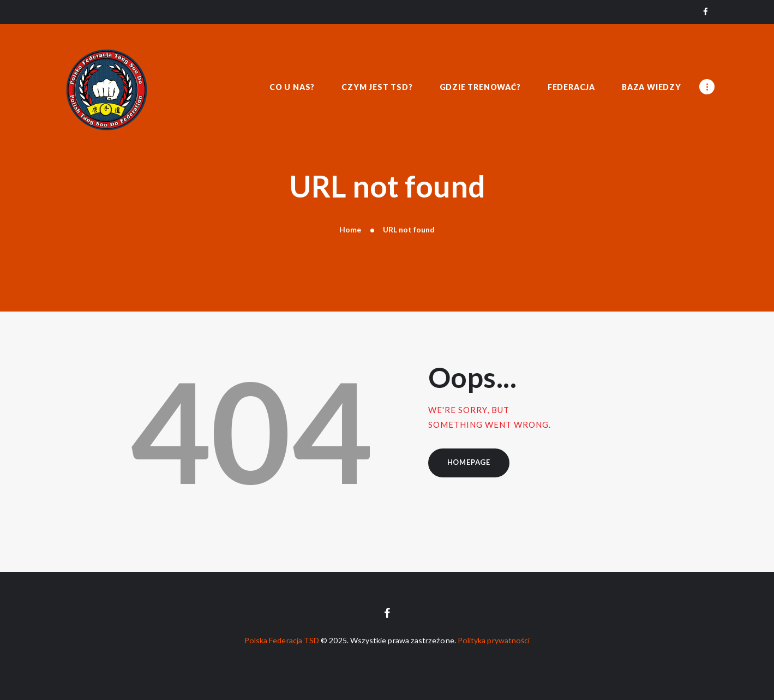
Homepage (469, 462)
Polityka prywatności (494, 640)
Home (350, 229)
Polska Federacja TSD (282, 640)
